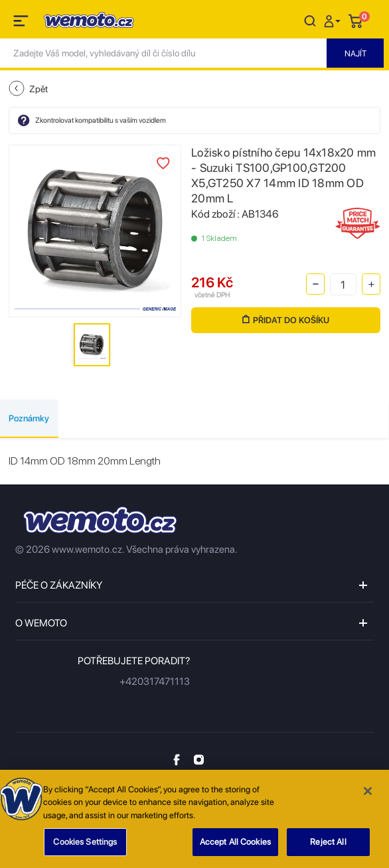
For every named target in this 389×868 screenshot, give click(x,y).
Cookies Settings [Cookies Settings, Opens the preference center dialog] (85, 846)
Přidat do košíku (286, 320)
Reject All (328, 846)
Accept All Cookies (235, 846)
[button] (334, 20)
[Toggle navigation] (22, 23)
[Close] (368, 795)
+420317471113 (155, 682)
